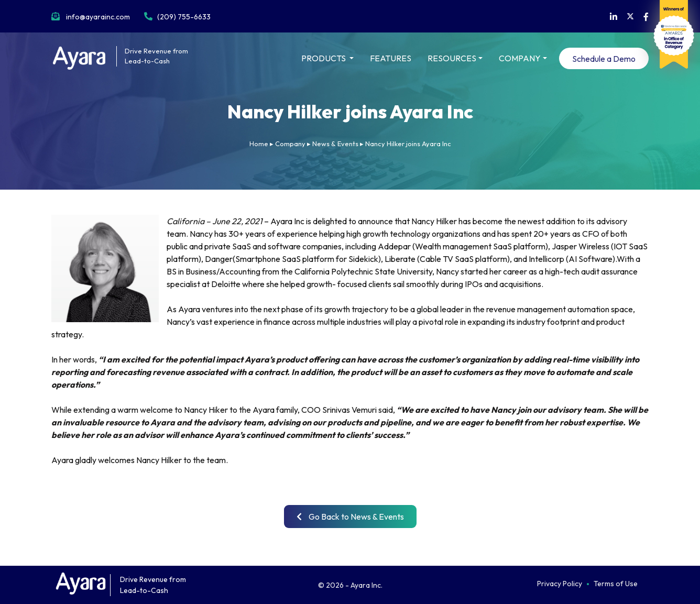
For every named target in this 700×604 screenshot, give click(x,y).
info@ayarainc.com (98, 17)
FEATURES (391, 58)
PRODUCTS (324, 58)
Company (290, 144)
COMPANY (520, 58)
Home (259, 144)
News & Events (335, 144)
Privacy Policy (560, 584)
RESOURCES (452, 58)
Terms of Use (616, 584)
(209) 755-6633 (184, 17)
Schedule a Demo (604, 59)
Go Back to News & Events (350, 517)
